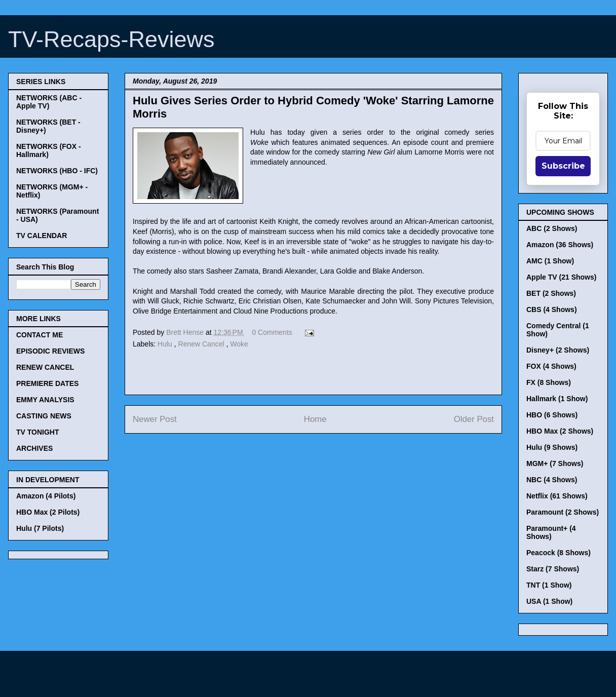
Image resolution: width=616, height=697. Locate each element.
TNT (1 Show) (549, 585)
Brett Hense (186, 332)
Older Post (474, 419)
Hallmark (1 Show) (557, 399)
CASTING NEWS (44, 416)
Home (315, 419)
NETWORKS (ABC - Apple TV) (49, 102)
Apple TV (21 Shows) (561, 277)
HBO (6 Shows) (552, 415)
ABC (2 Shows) (552, 228)
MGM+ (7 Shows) (555, 463)
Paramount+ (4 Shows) (551, 532)
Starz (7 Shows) (553, 569)
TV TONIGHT (38, 432)
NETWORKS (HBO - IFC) (57, 171)
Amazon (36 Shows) (560, 245)
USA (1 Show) (549, 601)
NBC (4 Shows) (552, 480)
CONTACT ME (40, 335)
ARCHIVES (34, 448)
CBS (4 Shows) (552, 309)
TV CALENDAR (42, 236)
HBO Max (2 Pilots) (48, 512)
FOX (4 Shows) (551, 366)
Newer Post (155, 419)
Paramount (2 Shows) (563, 512)
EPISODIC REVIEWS (50, 351)
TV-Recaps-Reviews (111, 39)
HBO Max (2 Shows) (560, 431)
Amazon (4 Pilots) (46, 496)
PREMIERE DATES (47, 383)
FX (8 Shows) (549, 382)
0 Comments (272, 332)
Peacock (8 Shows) (559, 553)
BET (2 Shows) (551, 293)
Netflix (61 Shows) (557, 496)
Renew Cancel (202, 344)
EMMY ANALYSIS (45, 400)
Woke (239, 344)
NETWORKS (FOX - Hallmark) (49, 150)
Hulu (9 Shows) (552, 447)
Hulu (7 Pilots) (40, 528)
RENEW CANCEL (45, 367)
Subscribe (563, 166)
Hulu (166, 344)
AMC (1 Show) (550, 261)
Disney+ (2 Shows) (558, 350)
